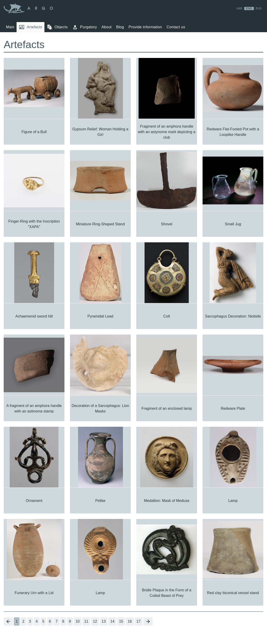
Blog (120, 27)
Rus (259, 9)
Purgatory (85, 27)
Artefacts (30, 27)
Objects (57, 27)
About (107, 27)
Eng (249, 9)
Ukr (239, 9)
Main (10, 27)
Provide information (145, 27)
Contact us (176, 27)
